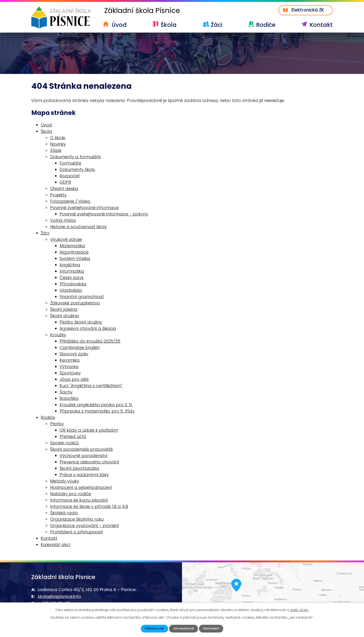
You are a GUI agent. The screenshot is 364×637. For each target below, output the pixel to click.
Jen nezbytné (183, 628)
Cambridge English (80, 348)
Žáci (216, 25)
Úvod (119, 25)
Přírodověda (73, 285)
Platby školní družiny (81, 323)
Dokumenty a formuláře (75, 157)
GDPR (65, 183)
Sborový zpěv (74, 355)
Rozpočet (70, 176)
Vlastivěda (71, 291)
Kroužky (58, 335)
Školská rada (64, 513)
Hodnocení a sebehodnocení (81, 488)
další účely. (299, 609)
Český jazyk (72, 278)
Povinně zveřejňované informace (84, 208)
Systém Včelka (75, 259)
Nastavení (213, 628)
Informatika (72, 272)
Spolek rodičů (64, 444)
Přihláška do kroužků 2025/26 (90, 342)
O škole (58, 138)
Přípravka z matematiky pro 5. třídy (97, 412)
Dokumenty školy (77, 170)
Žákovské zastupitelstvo (75, 304)
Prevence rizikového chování (89, 463)
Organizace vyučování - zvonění (85, 526)
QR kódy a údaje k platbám (89, 431)
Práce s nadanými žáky (84, 475)
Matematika (72, 246)
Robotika (69, 399)
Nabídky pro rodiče (71, 494)
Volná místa (63, 221)
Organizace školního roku (77, 520)
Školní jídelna (64, 310)
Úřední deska (64, 189)
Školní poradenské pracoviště (81, 450)
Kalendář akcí (56, 545)
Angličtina (70, 266)
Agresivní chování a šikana (88, 329)
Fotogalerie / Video (70, 202)
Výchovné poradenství (84, 456)
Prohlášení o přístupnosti (76, 533)
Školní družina (65, 316)
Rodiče (266, 25)
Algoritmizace (74, 253)
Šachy (66, 393)
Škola (169, 25)
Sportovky (70, 374)
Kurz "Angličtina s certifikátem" (91, 386)
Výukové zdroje (66, 240)
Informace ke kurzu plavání (79, 501)
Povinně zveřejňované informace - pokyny (104, 215)
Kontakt (321, 25)
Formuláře (70, 164)
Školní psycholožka (79, 469)
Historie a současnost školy (78, 227)
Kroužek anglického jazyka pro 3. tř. (96, 405)
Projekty (58, 196)
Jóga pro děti (74, 380)
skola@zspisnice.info (59, 597)
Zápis (56, 151)
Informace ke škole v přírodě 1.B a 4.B (89, 507)
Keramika (70, 361)
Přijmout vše (152, 628)
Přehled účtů (73, 437)
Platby (57, 424)
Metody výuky (65, 482)
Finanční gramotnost (82, 297)
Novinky (58, 145)
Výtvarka (69, 367)
